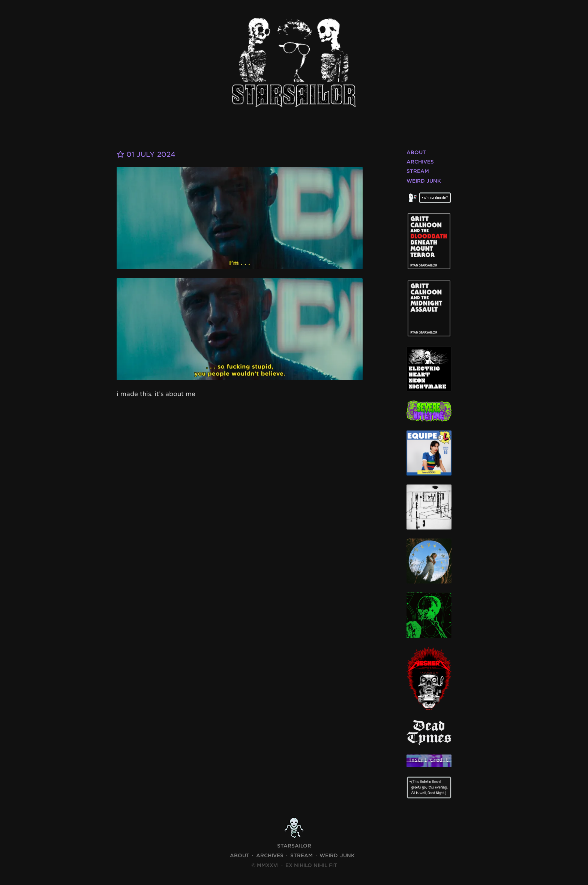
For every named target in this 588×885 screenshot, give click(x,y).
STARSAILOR (294, 846)
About (416, 152)
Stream (418, 171)
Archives (420, 162)
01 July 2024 (146, 154)
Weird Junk (424, 181)
